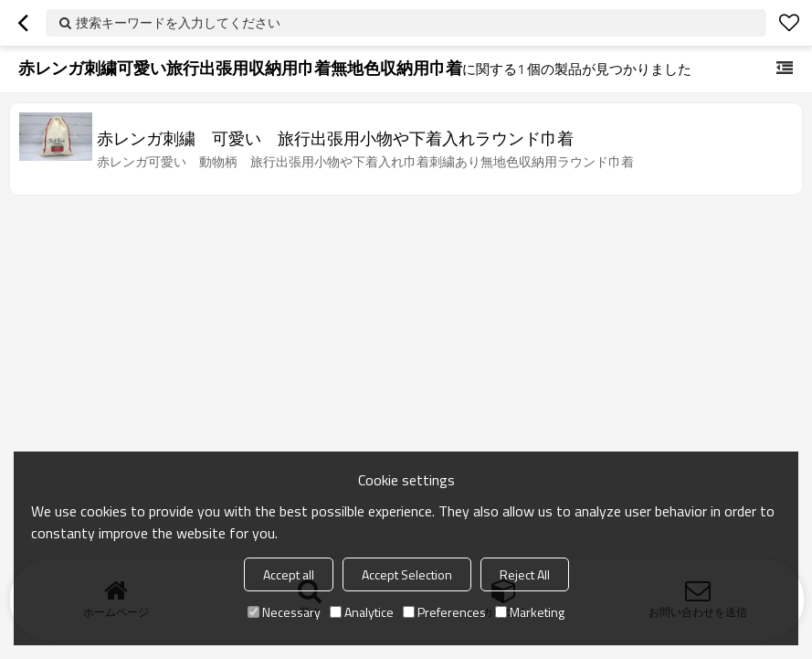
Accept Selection (407, 574)
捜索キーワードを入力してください (178, 22)
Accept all (289, 574)
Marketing (530, 612)
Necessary (284, 612)
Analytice (362, 612)
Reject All (525, 574)
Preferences (444, 612)
